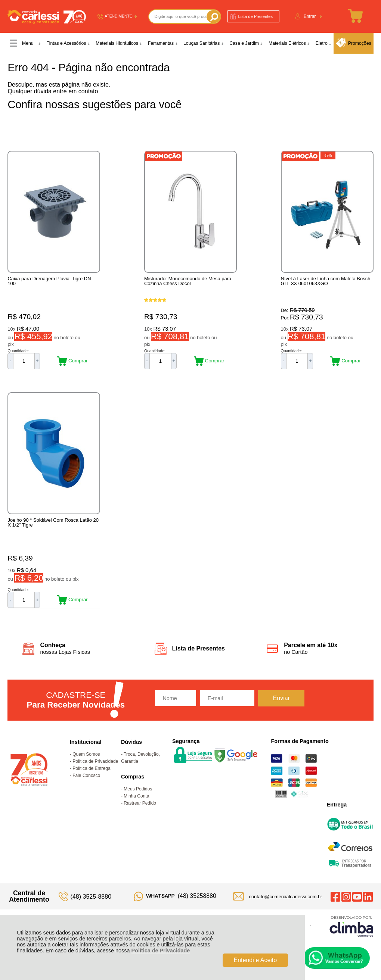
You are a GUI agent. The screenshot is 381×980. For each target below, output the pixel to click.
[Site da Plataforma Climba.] (351, 934)
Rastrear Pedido (140, 811)
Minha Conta (136, 804)
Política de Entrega (91, 776)
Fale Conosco (86, 783)
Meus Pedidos (138, 797)
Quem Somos (86, 762)
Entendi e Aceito (255, 960)
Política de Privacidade (161, 951)
